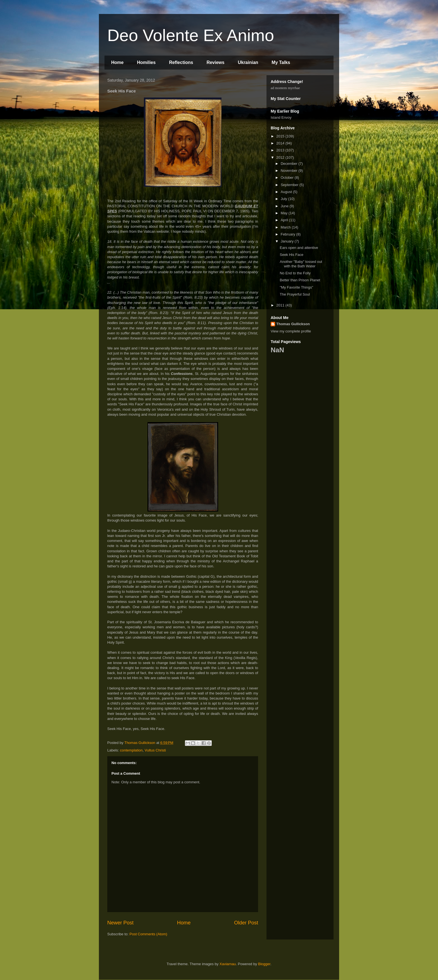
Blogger (264, 964)
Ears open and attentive (299, 248)
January (288, 241)
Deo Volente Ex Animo (191, 35)
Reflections (181, 62)
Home (117, 62)
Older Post (246, 923)
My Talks (281, 62)
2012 (281, 157)
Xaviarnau (228, 964)
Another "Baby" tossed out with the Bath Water (301, 264)
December (290, 164)
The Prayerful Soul (295, 294)
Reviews (215, 62)
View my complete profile (291, 331)
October (288, 178)
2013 (281, 150)
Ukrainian (248, 62)
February (289, 234)
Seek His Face (291, 255)
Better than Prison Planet (300, 280)
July (285, 199)
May (285, 213)
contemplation (131, 750)
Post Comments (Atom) (148, 934)
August (287, 192)
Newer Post (120, 923)
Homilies (146, 62)
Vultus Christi (155, 750)
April (285, 220)
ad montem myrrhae (285, 88)
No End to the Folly (295, 273)
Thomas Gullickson (293, 324)
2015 (281, 136)
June (285, 206)
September (290, 185)
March (286, 227)
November (290, 171)
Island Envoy (281, 117)
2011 (281, 305)
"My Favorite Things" (296, 287)
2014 (281, 143)
